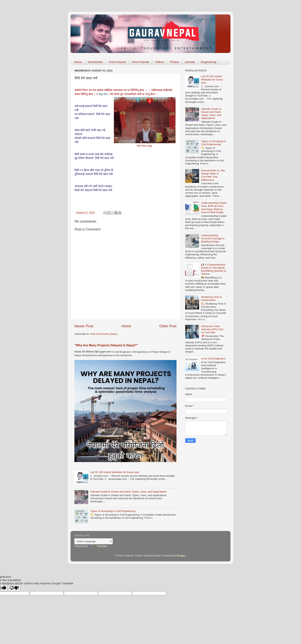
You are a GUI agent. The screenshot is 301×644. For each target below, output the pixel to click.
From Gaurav (117, 62)
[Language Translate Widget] (94, 541)
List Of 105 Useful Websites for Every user (115, 472)
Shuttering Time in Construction (211, 299)
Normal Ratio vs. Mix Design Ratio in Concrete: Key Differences (213, 175)
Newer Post (84, 326)
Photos (174, 62)
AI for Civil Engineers (213, 359)
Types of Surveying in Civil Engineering (113, 511)
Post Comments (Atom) (104, 334)
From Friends (141, 62)
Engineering (209, 62)
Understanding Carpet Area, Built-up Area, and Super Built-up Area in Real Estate (214, 208)
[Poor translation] (14, 588)
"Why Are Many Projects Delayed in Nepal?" (106, 345)
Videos (160, 62)
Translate (98, 546)
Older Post (168, 326)
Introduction (95, 62)
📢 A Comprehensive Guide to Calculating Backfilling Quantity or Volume (214, 269)
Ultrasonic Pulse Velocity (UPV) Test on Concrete (212, 329)
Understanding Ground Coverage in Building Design (213, 238)
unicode (190, 62)
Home (78, 62)
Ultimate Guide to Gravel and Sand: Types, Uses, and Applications (128, 492)
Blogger (181, 556)
